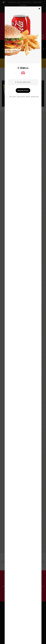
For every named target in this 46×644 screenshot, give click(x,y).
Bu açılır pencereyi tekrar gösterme (24, 97)
